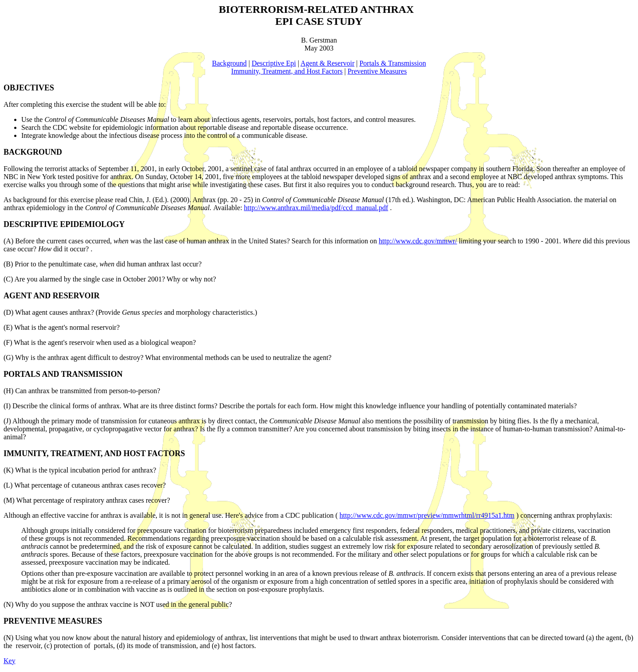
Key (10, 661)
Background (230, 63)
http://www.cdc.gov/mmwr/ (418, 241)
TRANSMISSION (92, 374)
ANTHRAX (387, 9)
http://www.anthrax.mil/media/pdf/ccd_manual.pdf (316, 208)
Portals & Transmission (393, 63)
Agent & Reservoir (327, 63)
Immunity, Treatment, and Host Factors (287, 71)
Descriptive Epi (274, 63)
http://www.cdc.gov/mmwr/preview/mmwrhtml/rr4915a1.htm (427, 515)
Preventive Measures (377, 71)
